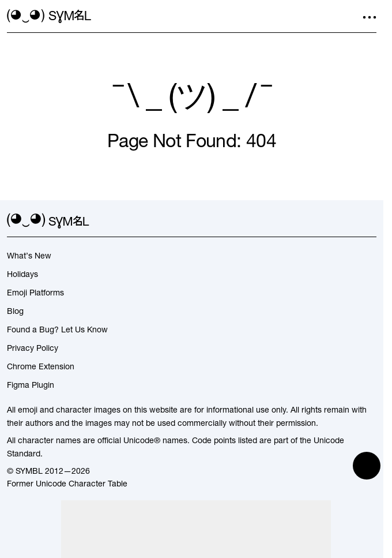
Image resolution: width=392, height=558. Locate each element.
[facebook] (370, 221)
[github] (349, 221)
